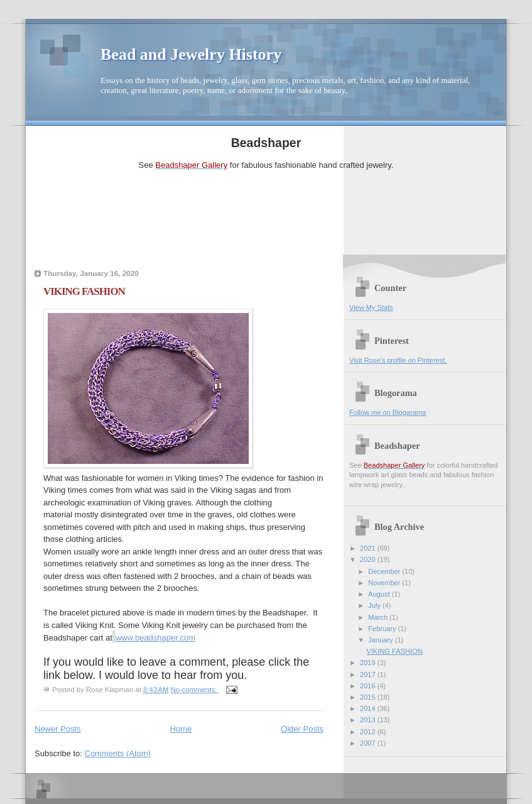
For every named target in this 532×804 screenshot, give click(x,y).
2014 (369, 708)
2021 (369, 548)
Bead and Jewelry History (191, 54)
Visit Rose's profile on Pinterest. (398, 360)
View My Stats (371, 307)
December (385, 571)
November (385, 583)
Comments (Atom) (118, 753)
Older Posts (302, 729)
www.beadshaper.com (155, 638)
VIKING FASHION (84, 291)
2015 (369, 697)
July (375, 605)
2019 (369, 663)
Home (181, 729)
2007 (369, 743)
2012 (369, 732)
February (383, 629)
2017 (369, 675)
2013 (369, 720)
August (380, 594)
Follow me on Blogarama (388, 412)
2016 (369, 686)
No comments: (195, 690)
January (381, 640)
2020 (369, 559)
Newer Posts (58, 729)
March (379, 617)
